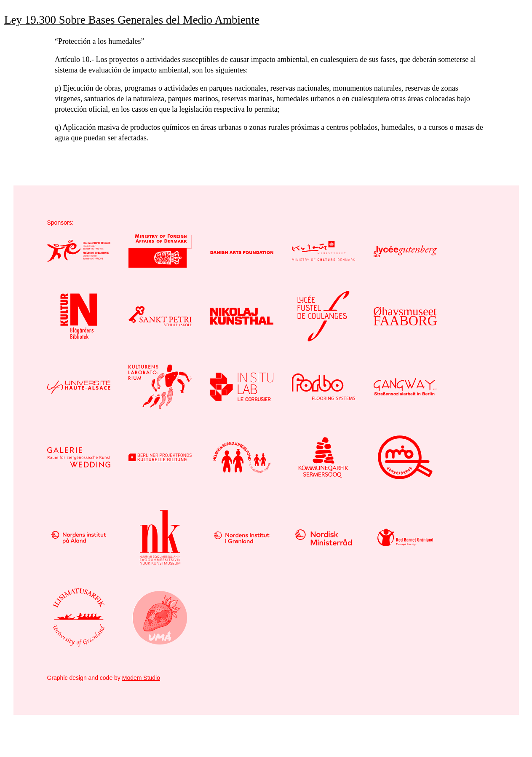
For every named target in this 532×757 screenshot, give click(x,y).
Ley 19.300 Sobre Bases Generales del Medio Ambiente (132, 20)
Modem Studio (141, 678)
